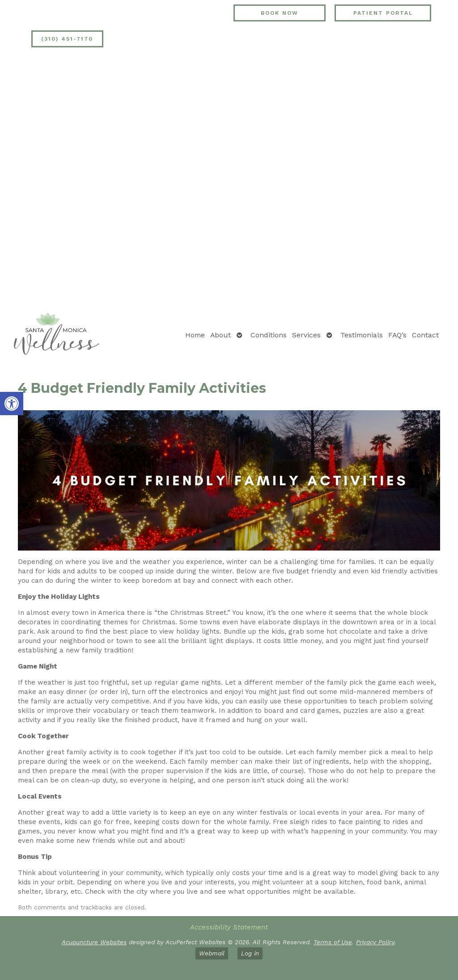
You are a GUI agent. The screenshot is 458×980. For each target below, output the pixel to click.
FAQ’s (397, 335)
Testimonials (362, 335)
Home (195, 335)
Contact (425, 335)
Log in (250, 953)
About (221, 335)
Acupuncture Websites (94, 942)
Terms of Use (333, 942)
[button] (12, 404)
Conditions (269, 335)
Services (306, 335)
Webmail (212, 953)
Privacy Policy (375, 942)
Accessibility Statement (229, 927)
